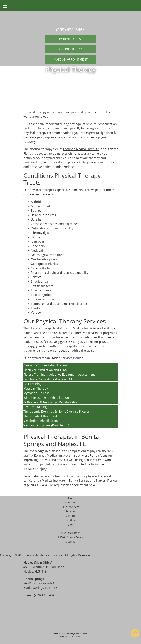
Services (70, 511)
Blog (70, 525)
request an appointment (71, 485)
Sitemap (70, 542)
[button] (71, 365)
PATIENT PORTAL (71, 39)
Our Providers (70, 507)
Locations (70, 520)
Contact (70, 516)
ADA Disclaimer (70, 533)
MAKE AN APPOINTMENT (71, 59)
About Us (70, 502)
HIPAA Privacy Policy (70, 537)
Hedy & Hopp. (77, 636)
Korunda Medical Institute (81, 149)
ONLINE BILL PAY (71, 49)
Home (70, 498)
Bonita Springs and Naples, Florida (93, 481)
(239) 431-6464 (70, 30)
